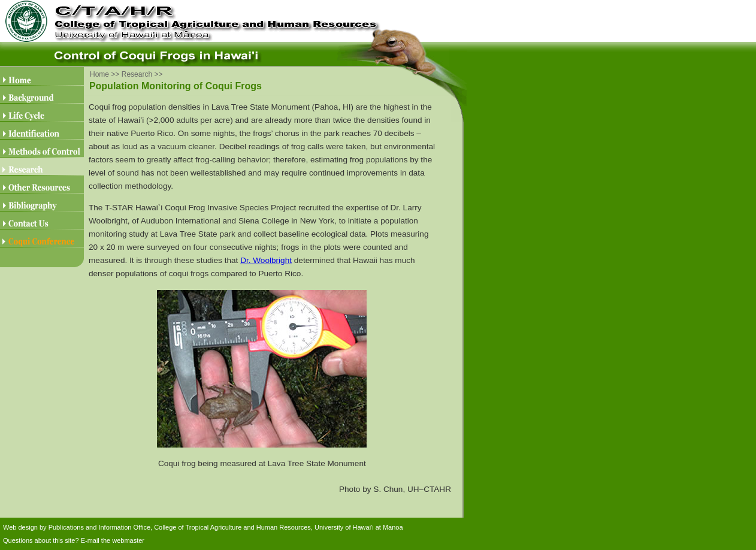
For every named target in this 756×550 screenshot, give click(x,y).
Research (137, 74)
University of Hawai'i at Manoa (359, 527)
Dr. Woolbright (266, 260)
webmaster (128, 540)
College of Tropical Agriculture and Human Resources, (233, 527)
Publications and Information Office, (100, 527)
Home (99, 74)
